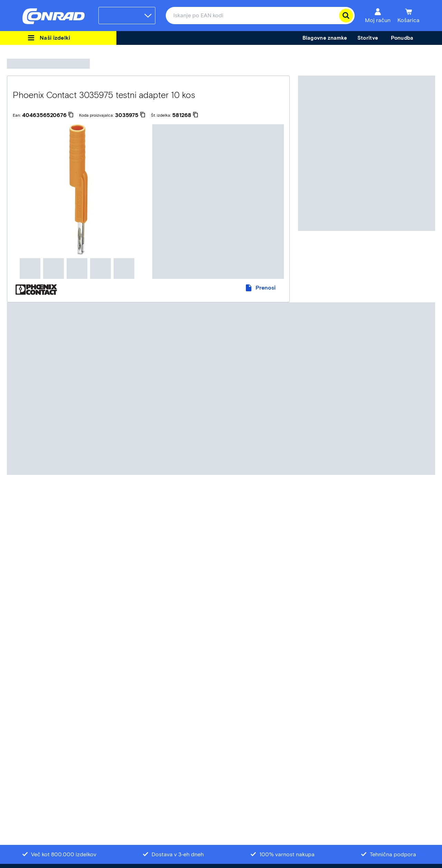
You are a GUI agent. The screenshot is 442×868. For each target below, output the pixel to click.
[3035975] (130, 115)
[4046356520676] (48, 115)
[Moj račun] (378, 16)
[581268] (185, 115)
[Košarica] (409, 16)
